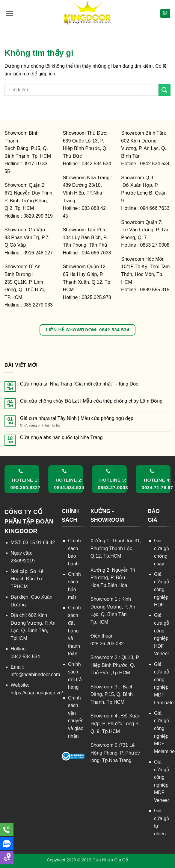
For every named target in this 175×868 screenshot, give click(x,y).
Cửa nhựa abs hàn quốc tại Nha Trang (61, 437)
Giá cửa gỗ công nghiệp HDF (162, 589)
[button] (10, 13)
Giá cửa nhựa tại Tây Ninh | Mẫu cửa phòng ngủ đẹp (77, 418)
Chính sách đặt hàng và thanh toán (74, 631)
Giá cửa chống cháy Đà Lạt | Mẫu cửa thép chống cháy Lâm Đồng (91, 401)
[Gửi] (165, 90)
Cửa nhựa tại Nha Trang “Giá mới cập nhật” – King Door (80, 384)
